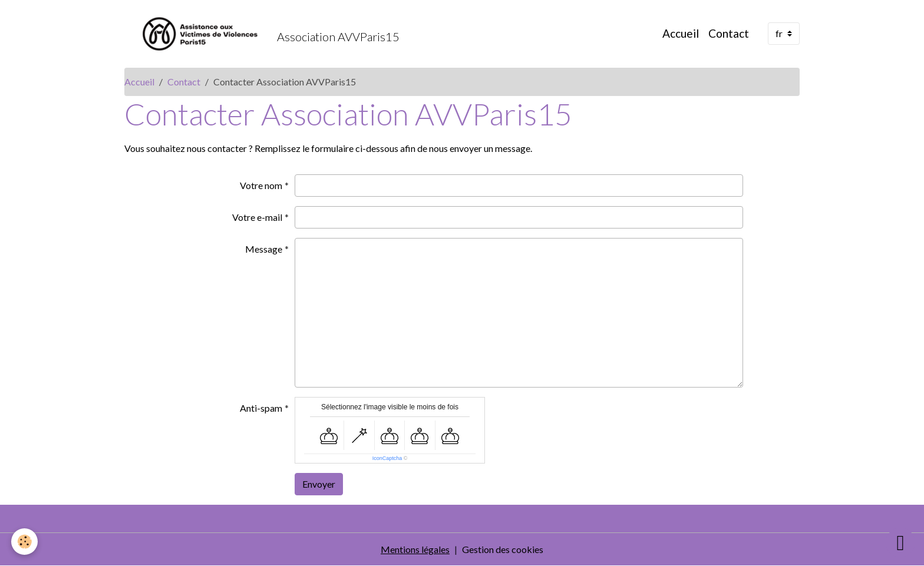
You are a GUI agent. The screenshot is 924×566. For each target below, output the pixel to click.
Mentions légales (415, 549)
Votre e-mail (257, 217)
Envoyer (319, 484)
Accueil (681, 33)
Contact (729, 33)
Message (264, 249)
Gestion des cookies (503, 549)
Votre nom (261, 185)
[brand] (262, 34)
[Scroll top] (900, 542)
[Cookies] (25, 542)
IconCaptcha (387, 458)
